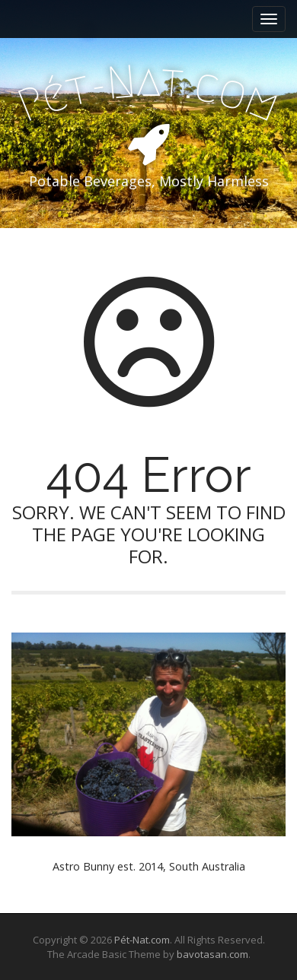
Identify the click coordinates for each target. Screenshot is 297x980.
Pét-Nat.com (142, 940)
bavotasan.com (212, 954)
